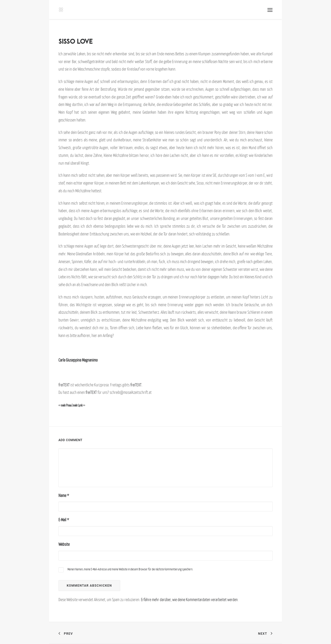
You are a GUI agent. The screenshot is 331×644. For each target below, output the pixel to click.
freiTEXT (64, 385)
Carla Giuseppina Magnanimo (78, 360)
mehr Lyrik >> (79, 405)
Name (64, 495)
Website (64, 544)
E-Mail (64, 520)
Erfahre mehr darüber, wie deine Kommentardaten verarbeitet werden (189, 600)
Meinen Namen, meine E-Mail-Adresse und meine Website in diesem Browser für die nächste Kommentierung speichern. (130, 569)
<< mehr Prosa (65, 405)
